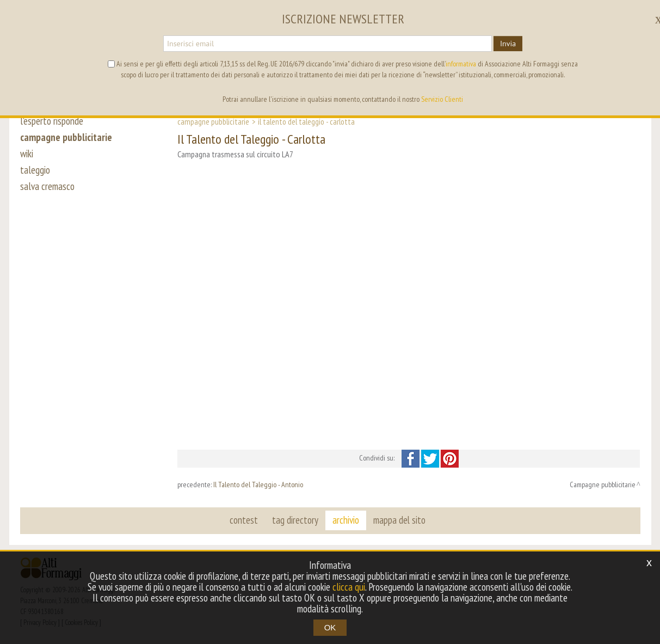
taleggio (35, 170)
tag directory (295, 520)
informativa (461, 64)
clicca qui (349, 587)
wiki (27, 154)
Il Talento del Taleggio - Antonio (258, 484)
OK (330, 627)
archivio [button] (346, 520)
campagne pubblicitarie (66, 137)
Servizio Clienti (442, 99)
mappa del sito (399, 520)
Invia (508, 44)
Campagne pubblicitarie (213, 121)
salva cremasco (47, 186)
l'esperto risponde (52, 121)
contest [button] (244, 520)
